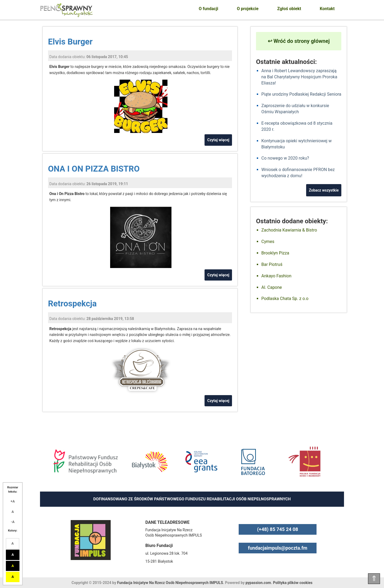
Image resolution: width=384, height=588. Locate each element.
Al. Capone (272, 287)
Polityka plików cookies (293, 583)
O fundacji (208, 9)
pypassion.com (258, 583)
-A (13, 522)
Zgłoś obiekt (289, 9)
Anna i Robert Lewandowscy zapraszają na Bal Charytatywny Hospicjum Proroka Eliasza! (299, 77)
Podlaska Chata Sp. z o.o (285, 299)
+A (13, 501)
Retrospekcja (72, 304)
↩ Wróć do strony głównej (299, 41)
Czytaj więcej (218, 140)
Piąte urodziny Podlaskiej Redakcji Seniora (301, 94)
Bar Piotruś (272, 264)
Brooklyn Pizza (275, 253)
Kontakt (327, 9)
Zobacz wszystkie (324, 190)
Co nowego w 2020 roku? (285, 158)
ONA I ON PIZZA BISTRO (94, 169)
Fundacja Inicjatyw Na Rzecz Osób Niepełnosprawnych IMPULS (170, 583)
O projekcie (248, 9)
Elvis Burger (70, 42)
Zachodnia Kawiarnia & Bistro (289, 230)
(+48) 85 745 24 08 (278, 529)
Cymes (268, 242)
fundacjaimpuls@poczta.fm (278, 548)
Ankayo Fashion (276, 276)
